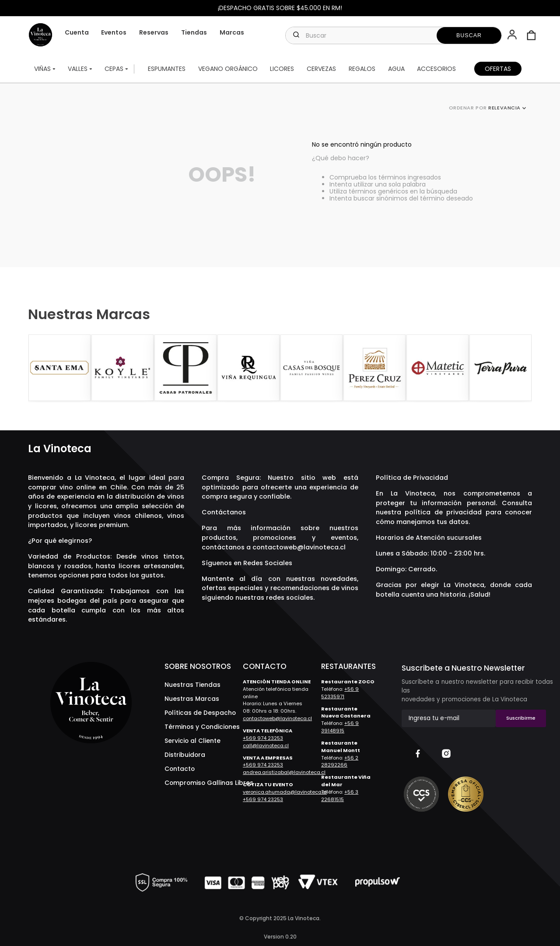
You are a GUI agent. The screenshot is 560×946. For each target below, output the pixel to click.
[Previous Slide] (36, 368)
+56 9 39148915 (340, 727)
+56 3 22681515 (340, 796)
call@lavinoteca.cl (266, 746)
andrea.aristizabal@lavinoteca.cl (284, 772)
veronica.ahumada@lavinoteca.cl (285, 792)
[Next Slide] (524, 368)
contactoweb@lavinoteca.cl (299, 547)
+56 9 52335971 (340, 693)
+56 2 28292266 (340, 761)
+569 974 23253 (263, 738)
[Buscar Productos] (469, 35)
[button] (513, 35)
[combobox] (394, 35)
